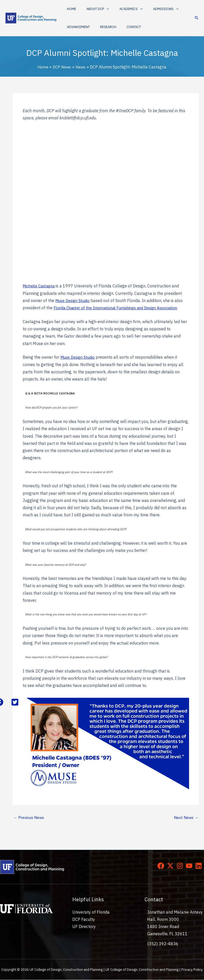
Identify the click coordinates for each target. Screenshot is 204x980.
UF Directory (84, 927)
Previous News (30, 818)
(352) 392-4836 (163, 944)
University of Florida (91, 913)
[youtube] (190, 866)
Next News (185, 818)
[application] (101, 9)
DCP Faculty (84, 920)
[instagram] (181, 866)
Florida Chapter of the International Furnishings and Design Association (120, 308)
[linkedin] (200, 866)
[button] (92, 9)
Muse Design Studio (74, 301)
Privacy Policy (192, 970)
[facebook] (162, 866)
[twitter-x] (171, 866)
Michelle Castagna (40, 286)
